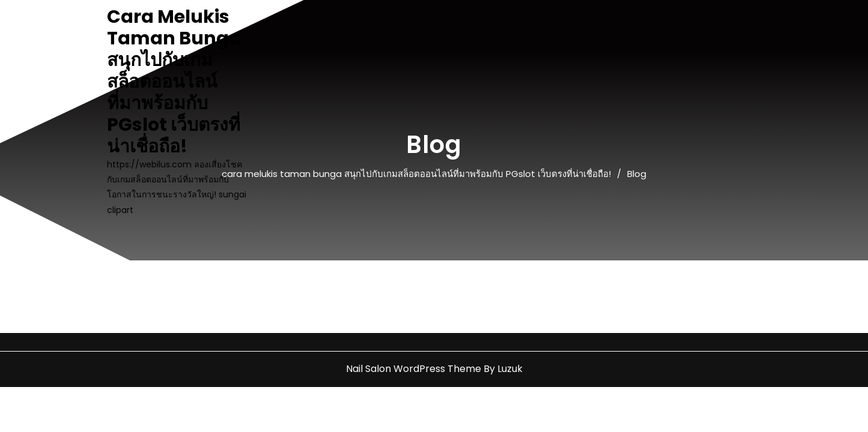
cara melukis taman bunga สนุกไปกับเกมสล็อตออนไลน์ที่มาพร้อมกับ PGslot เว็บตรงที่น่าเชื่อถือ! (174, 82)
